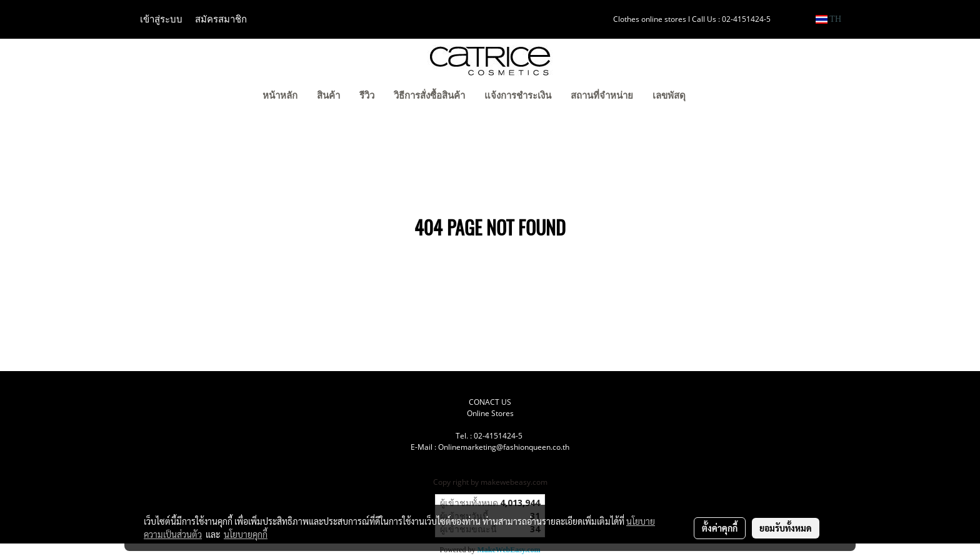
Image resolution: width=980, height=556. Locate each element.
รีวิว (367, 96)
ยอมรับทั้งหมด (786, 528)
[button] (714, 97)
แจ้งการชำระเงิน (518, 96)
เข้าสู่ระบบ (161, 19)
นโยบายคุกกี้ (246, 534)
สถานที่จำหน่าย (602, 96)
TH (828, 19)
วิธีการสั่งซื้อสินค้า (429, 96)
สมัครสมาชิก (221, 19)
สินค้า (328, 96)
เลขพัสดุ (669, 96)
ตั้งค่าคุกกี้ (720, 528)
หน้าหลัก (280, 96)
